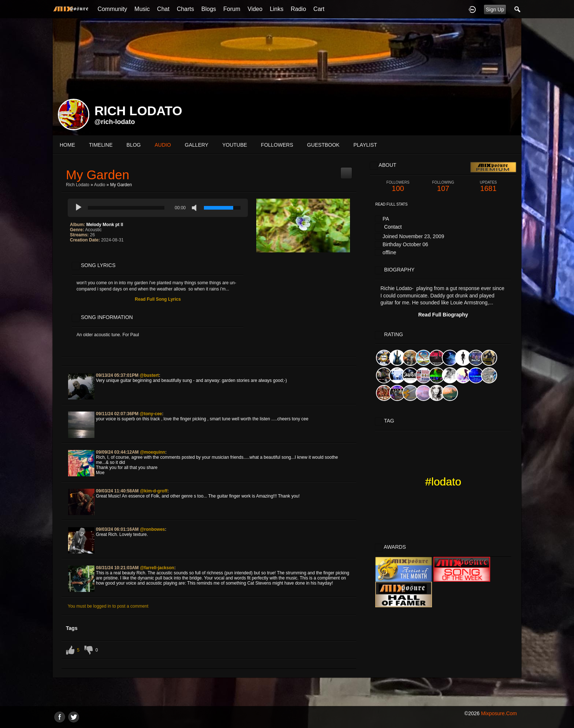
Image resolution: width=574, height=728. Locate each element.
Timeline (101, 145)
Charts (185, 9)
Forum (232, 9)
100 (398, 186)
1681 (488, 186)
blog (134, 145)
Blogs (209, 9)
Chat (163, 9)
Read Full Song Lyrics (158, 299)
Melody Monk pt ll (105, 225)
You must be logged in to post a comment (108, 606)
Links (277, 9)
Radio (298, 9)
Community (112, 9)
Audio (100, 185)
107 (443, 186)
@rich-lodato (115, 122)
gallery (197, 145)
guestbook (323, 145)
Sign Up (495, 10)
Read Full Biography (443, 315)
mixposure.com (499, 713)
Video (255, 9)
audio (163, 145)
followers (277, 145)
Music (142, 9)
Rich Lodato (78, 185)
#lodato (443, 482)
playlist (365, 145)
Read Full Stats (391, 204)
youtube (235, 145)
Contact (393, 227)
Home (67, 145)
